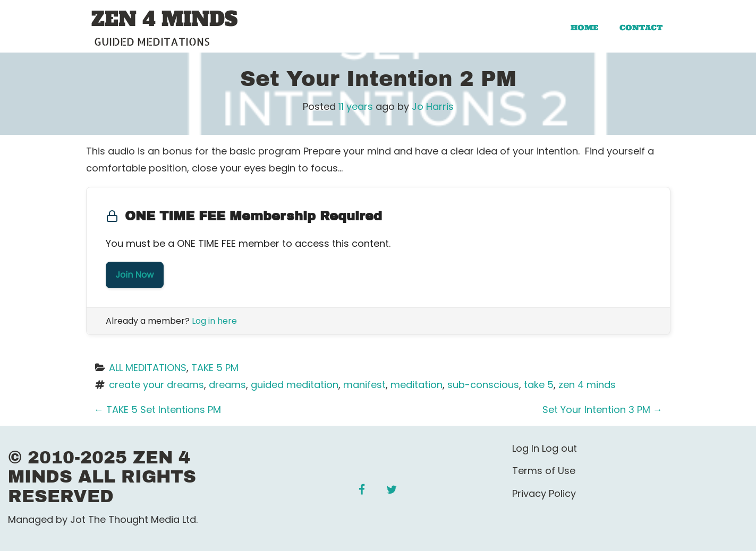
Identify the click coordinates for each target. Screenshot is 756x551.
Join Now (135, 275)
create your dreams (156, 385)
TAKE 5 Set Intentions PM (158, 410)
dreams (227, 385)
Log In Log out (545, 448)
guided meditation (295, 385)
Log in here (214, 321)
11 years (356, 106)
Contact (641, 28)
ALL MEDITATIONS (148, 368)
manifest (364, 385)
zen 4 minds (587, 385)
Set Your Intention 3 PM (602, 410)
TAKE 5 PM (215, 368)
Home (584, 28)
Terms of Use (544, 471)
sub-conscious (483, 385)
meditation (417, 385)
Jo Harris (433, 106)
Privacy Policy (544, 493)
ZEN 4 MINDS (164, 20)
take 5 (539, 385)
